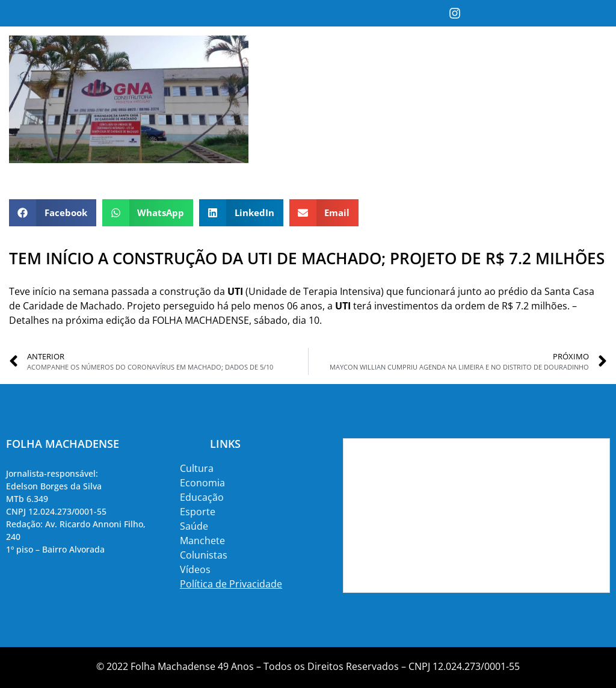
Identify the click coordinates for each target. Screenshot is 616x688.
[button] (53, 213)
